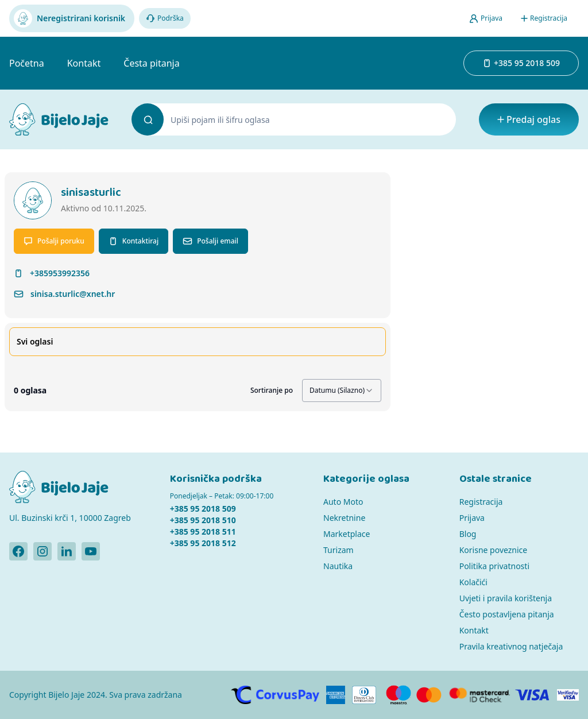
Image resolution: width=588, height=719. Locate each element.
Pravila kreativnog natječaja (511, 646)
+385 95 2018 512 (203, 543)
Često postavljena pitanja (507, 614)
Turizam (339, 550)
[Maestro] (398, 695)
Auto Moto (343, 502)
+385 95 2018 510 (203, 520)
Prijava (472, 518)
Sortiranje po (272, 391)
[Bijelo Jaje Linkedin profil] (67, 551)
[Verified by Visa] (568, 695)
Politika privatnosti (494, 566)
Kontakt (84, 63)
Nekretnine (344, 518)
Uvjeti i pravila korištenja (506, 598)
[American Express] (335, 695)
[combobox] (342, 391)
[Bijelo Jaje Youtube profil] (91, 551)
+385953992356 (60, 273)
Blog (468, 534)
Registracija (481, 502)
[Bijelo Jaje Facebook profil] (18, 551)
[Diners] (364, 695)
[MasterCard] (429, 695)
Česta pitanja (151, 63)
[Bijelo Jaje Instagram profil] (42, 551)
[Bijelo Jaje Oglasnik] (59, 119)
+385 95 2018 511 (203, 531)
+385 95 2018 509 (203, 509)
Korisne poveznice (494, 550)
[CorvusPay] (275, 695)
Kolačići (473, 582)
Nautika (338, 566)
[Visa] (533, 695)
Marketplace (347, 534)
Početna (27, 63)
